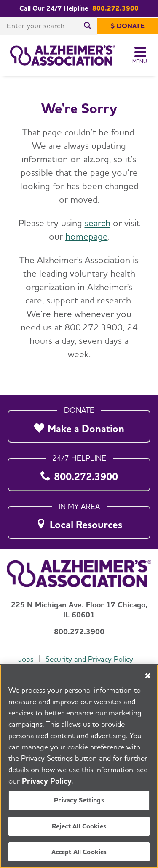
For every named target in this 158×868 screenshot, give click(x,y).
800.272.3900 (115, 8)
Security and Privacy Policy (89, 659)
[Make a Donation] (79, 424)
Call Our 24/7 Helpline (54, 8)
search (98, 223)
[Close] (148, 676)
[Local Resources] (79, 520)
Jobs (26, 659)
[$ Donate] (128, 26)
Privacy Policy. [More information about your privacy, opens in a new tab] (48, 781)
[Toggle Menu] (140, 55)
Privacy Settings (79, 800)
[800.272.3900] (79, 472)
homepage (87, 236)
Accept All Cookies (79, 852)
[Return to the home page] (63, 55)
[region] (79, 766)
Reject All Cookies (79, 826)
